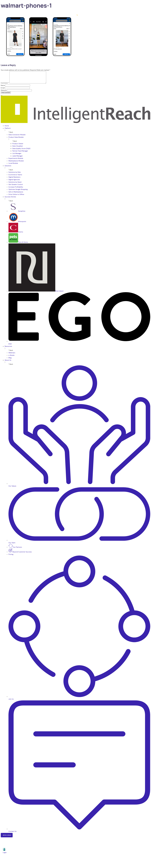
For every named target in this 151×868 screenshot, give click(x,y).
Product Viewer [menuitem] (18, 146)
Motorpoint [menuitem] (17, 224)
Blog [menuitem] (10, 360)
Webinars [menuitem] (12, 355)
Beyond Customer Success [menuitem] (20, 554)
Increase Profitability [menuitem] (16, 189)
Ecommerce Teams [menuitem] (15, 177)
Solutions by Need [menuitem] (15, 184)
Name (3, 88)
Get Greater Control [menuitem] (16, 187)
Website (4, 93)
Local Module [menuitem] (13, 166)
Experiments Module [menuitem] (16, 161)
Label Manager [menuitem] (18, 158)
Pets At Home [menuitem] (18, 244)
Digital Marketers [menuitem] (14, 179)
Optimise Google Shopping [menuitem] (18, 192)
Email (3, 90)
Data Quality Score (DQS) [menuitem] (21, 151)
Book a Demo (7, 837)
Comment (5, 85)
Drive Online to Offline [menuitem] (16, 197)
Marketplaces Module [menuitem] (16, 163)
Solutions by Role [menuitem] (15, 174)
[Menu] (2, 98)
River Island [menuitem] (36, 293)
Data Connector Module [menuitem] (17, 137)
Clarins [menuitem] (16, 234)
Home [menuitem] (7, 128)
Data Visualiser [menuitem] (18, 148)
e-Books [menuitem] (11, 358)
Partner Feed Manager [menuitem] (20, 153)
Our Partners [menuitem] (15, 549)
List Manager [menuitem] (17, 156)
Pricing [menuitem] (11, 557)
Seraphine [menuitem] (17, 213)
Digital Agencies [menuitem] (14, 182)
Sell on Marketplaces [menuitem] (16, 194)
